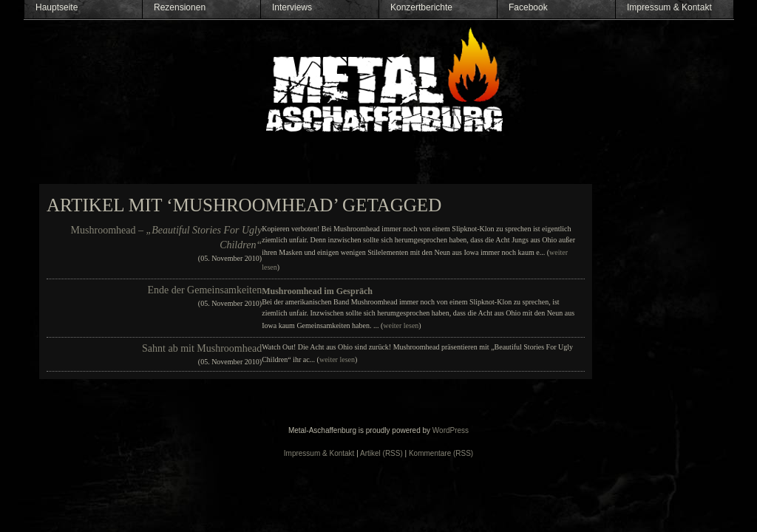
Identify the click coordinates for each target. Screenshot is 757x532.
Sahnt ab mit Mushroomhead (202, 348)
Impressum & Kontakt (669, 7)
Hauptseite (57, 7)
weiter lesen (401, 325)
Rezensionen (180, 7)
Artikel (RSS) (381, 453)
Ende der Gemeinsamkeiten (204, 290)
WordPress (451, 430)
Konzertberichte (421, 7)
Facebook (528, 7)
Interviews (292, 7)
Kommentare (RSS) (441, 453)
